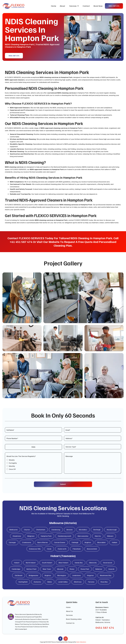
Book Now (98, 6)
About (62, 6)
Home (54, 6)
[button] (74, 6)
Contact (86, 6)
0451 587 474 (14, 57)
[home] (14, 6)
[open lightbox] (22, 298)
